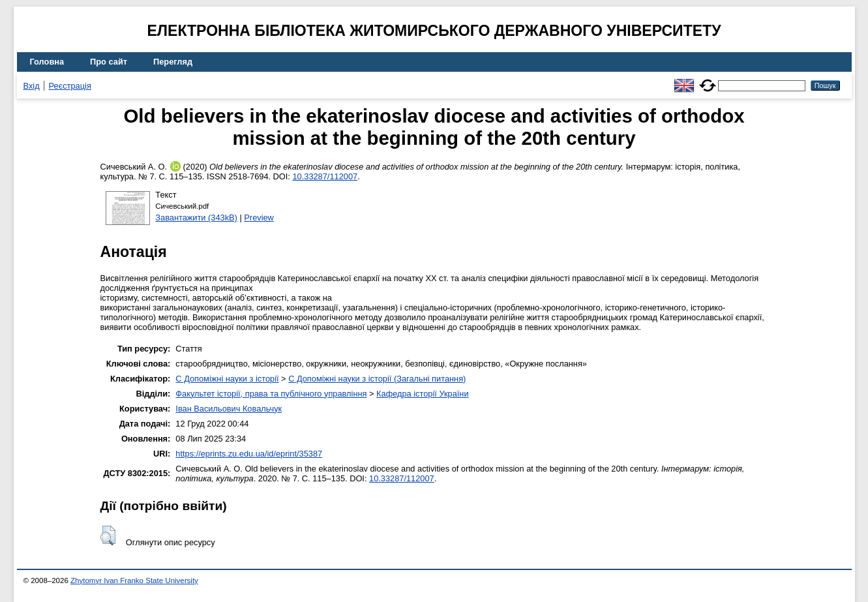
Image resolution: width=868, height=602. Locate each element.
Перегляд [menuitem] (173, 62)
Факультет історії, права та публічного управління (271, 394)
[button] (108, 535)
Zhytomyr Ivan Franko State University (134, 580)
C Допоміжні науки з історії (227, 379)
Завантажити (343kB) (196, 218)
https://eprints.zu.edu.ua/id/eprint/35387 (249, 454)
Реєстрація (70, 86)
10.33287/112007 (325, 176)
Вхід (32, 86)
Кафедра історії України (423, 394)
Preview (259, 218)
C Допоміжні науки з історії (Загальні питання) (377, 379)
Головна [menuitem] (47, 62)
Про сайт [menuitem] (109, 62)
